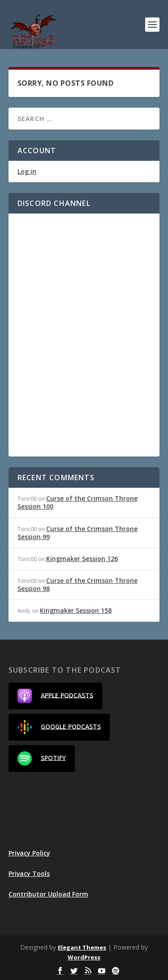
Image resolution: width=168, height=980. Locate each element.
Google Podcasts (59, 727)
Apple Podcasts (55, 696)
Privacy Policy (29, 853)
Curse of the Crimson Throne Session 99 (78, 533)
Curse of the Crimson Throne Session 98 (78, 584)
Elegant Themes (82, 947)
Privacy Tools (29, 873)
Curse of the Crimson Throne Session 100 (78, 502)
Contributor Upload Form (48, 894)
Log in (27, 171)
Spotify (42, 758)
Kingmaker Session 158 (76, 610)
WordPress (84, 957)
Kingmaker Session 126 (82, 559)
